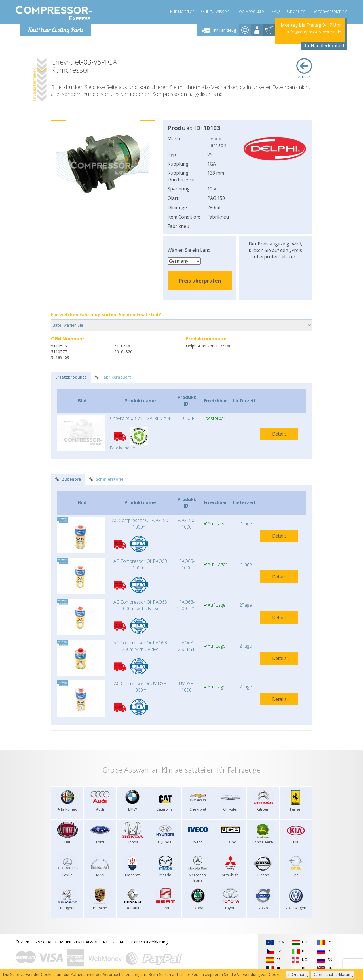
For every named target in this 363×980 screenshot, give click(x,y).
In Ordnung (297, 974)
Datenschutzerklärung (147, 942)
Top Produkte (250, 11)
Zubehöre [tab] (68, 479)
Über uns (296, 11)
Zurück (304, 69)
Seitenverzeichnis (330, 11)
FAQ (276, 11)
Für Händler (182, 11)
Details (279, 434)
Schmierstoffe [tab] (106, 479)
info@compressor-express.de (314, 32)
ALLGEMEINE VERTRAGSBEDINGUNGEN (85, 942)
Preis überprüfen (200, 281)
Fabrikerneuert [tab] (113, 377)
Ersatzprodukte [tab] (71, 377)
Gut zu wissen (215, 11)
